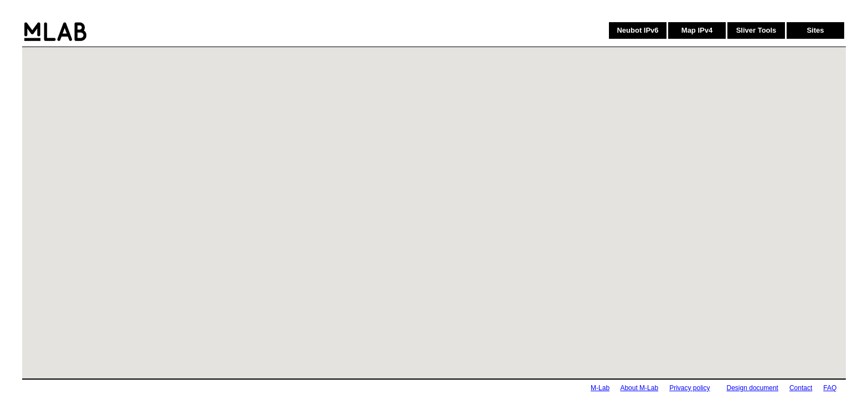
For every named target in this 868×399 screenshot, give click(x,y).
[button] (465, 185)
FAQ (830, 388)
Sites (815, 30)
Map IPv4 (697, 30)
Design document (753, 388)
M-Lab (600, 388)
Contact (801, 388)
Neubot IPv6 (637, 30)
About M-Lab (639, 388)
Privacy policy (689, 388)
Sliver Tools (756, 30)
